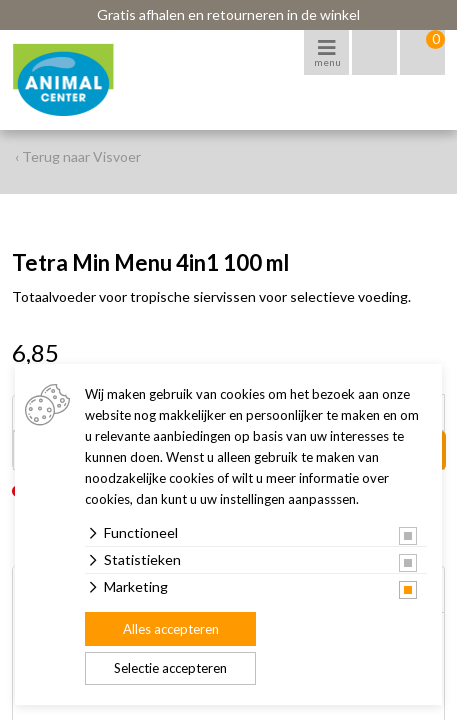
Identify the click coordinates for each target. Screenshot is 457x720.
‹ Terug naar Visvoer (78, 156)
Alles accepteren (171, 629)
